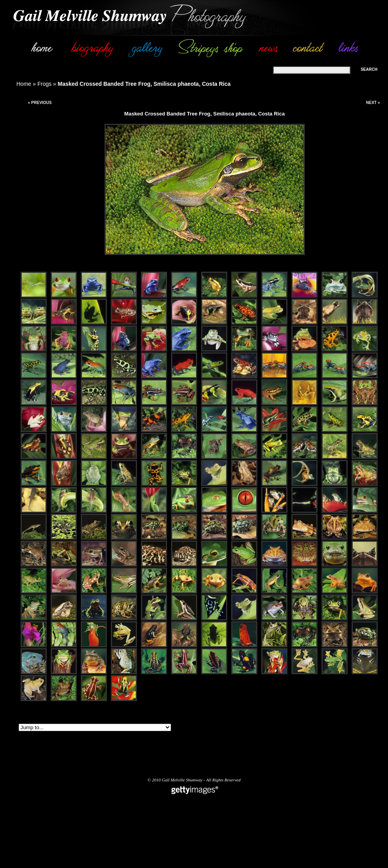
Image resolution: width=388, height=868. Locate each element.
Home (24, 84)
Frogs (44, 84)
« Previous (40, 103)
